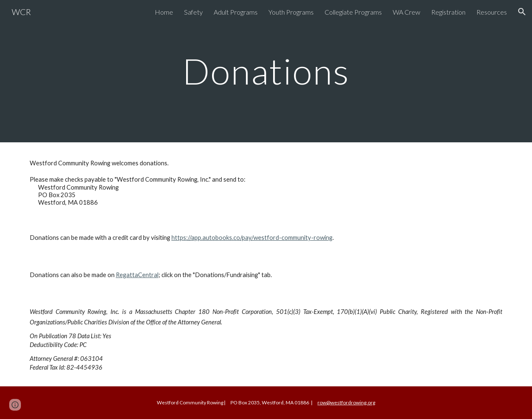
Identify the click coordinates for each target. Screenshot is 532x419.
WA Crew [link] (407, 12)
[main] (266, 71)
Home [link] (164, 12)
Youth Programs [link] (291, 12)
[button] (522, 12)
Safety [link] (193, 12)
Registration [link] (448, 12)
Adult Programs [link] (236, 12)
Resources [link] (492, 12)
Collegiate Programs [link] (353, 12)
